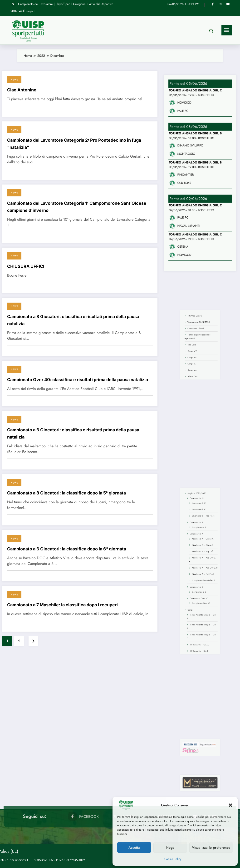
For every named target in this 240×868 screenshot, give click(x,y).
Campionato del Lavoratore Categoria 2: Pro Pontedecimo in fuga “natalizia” (74, 144)
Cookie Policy (173, 859)
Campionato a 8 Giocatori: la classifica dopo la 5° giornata (66, 493)
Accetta (134, 848)
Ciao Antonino (22, 90)
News (14, 79)
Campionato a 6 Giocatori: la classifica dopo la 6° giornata (67, 549)
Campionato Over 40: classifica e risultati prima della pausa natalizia (78, 380)
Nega (170, 848)
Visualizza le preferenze (211, 848)
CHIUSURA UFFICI (26, 266)
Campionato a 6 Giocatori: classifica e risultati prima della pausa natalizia (73, 433)
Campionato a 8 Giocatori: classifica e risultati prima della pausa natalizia (73, 320)
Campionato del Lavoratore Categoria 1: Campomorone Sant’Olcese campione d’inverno (77, 207)
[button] (230, 805)
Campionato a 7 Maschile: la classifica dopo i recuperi (62, 605)
